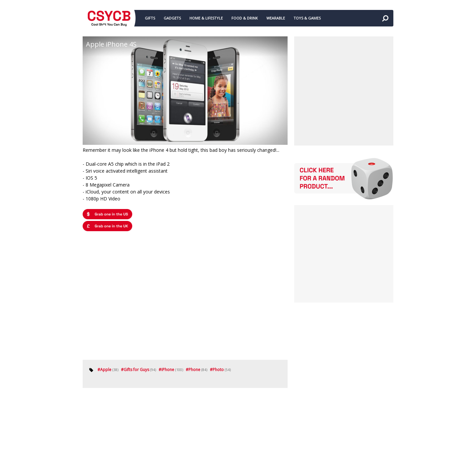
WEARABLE (276, 18)
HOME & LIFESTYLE (206, 18)
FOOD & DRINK (245, 18)
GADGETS (172, 18)
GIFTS (150, 18)
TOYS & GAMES (307, 18)
